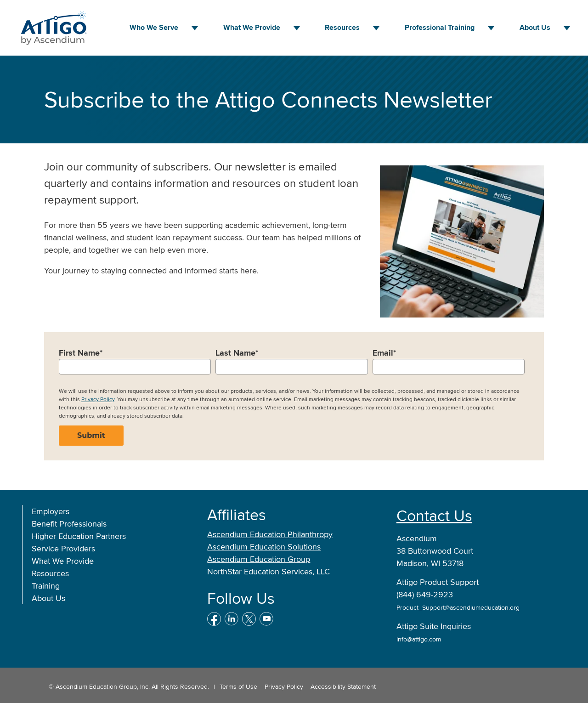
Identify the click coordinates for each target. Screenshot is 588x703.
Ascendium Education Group (259, 559)
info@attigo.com (419, 639)
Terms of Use (238, 686)
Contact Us (434, 515)
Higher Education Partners (79, 536)
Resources (342, 27)
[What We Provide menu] (297, 28)
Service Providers (63, 548)
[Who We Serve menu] (195, 28)
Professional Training (440, 27)
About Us (535, 27)
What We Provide (252, 27)
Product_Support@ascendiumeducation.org (458, 607)
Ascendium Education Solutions (264, 547)
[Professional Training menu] (491, 28)
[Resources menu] (376, 28)
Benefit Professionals (69, 524)
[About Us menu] (567, 28)
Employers (51, 511)
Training (46, 586)
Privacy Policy (98, 399)
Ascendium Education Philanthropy (270, 534)
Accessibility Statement (343, 686)
